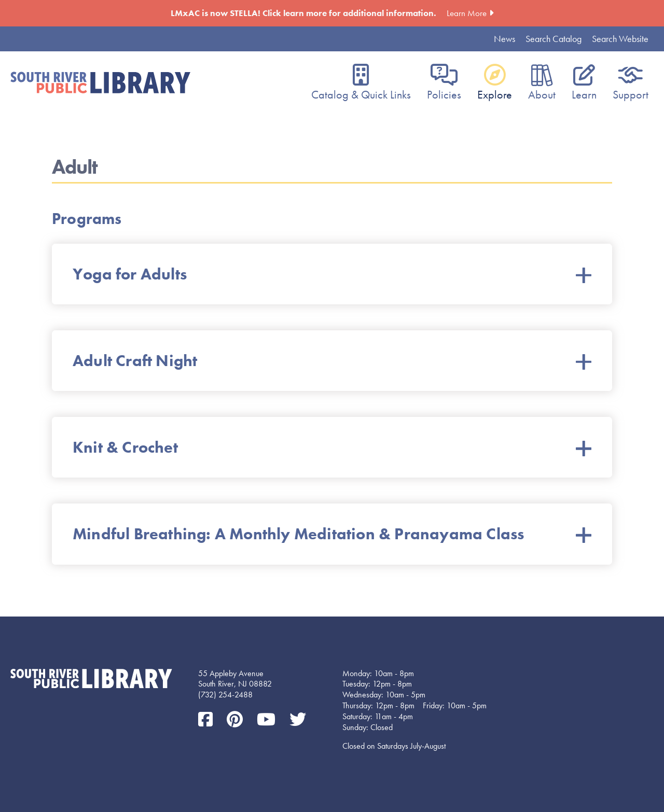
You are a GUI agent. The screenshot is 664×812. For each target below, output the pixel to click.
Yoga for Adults (332, 274)
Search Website (620, 39)
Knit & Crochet (332, 447)
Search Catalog (554, 39)
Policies (444, 95)
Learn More (467, 13)
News (504, 39)
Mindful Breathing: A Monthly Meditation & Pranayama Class (332, 534)
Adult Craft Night (332, 361)
